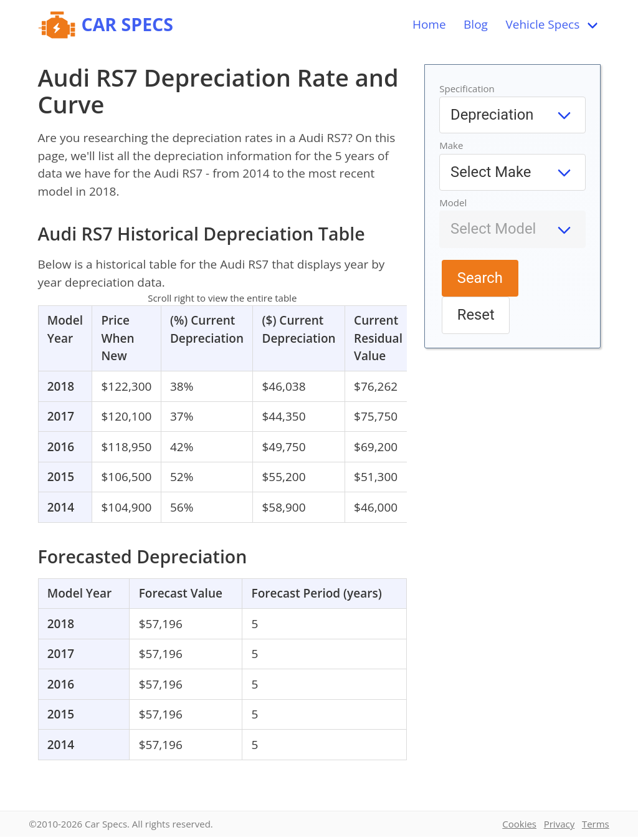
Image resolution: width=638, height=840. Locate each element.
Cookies (519, 824)
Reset (476, 315)
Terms (596, 824)
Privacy (559, 824)
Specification (467, 88)
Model (453, 203)
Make (451, 145)
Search (480, 278)
